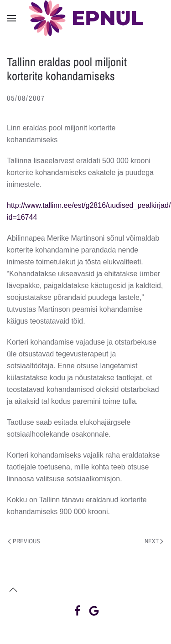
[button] (11, 18)
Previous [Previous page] (24, 541)
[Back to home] (86, 18)
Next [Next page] (154, 541)
